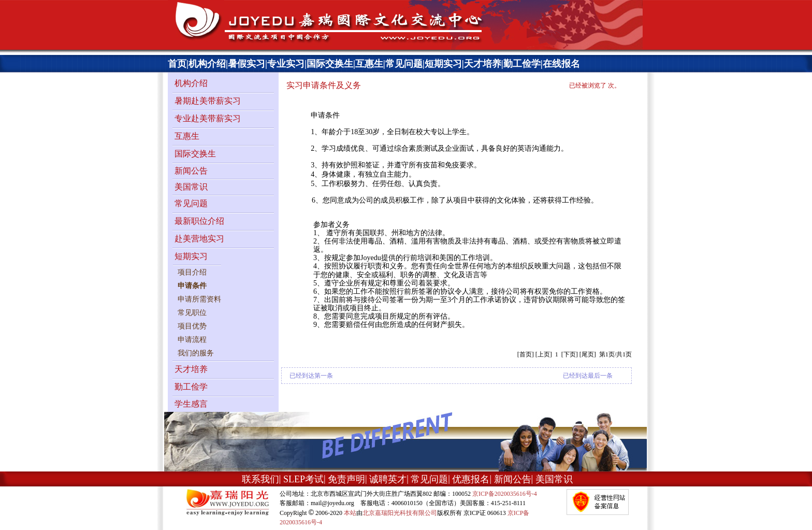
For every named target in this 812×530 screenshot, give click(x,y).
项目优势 (192, 326)
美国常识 (191, 187)
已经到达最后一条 (588, 376)
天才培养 (483, 64)
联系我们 (260, 479)
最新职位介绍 (199, 221)
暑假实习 (247, 64)
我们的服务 (196, 353)
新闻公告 (191, 171)
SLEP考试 (303, 479)
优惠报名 (471, 479)
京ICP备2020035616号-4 (505, 494)
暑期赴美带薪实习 (208, 101)
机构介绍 (207, 64)
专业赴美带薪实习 (208, 118)
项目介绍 (192, 272)
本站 (350, 513)
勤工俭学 (522, 64)
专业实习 (286, 64)
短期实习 (443, 64)
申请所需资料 (199, 299)
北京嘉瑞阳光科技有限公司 (400, 513)
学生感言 (191, 404)
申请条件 (192, 286)
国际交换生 (330, 64)
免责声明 (346, 479)
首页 (177, 64)
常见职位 (192, 313)
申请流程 (192, 340)
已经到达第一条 (311, 376)
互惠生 (369, 64)
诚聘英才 (388, 479)
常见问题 (404, 64)
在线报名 (561, 64)
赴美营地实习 (199, 239)
